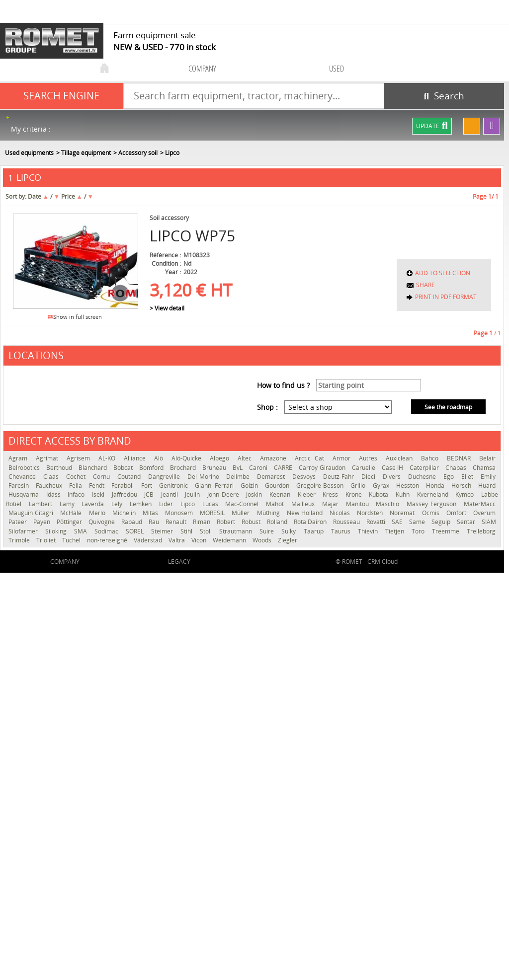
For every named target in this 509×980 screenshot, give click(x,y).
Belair (487, 458)
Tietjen (396, 531)
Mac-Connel (243, 504)
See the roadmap (448, 407)
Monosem (180, 513)
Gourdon (278, 486)
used (337, 68)
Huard (487, 486)
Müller (242, 513)
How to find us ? (283, 385)
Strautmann (237, 531)
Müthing (269, 513)
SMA (82, 531)
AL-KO (109, 458)
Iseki (99, 494)
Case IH (393, 468)
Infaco (77, 494)
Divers (393, 477)
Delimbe (239, 477)
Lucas (212, 504)
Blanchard (93, 468)
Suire (268, 531)
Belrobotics (25, 468)
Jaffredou (126, 494)
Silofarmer (24, 531)
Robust (252, 522)
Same (418, 522)
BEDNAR (461, 458)
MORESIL (213, 513)
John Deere (224, 494)
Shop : (267, 407)
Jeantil (171, 494)
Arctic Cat (311, 458)
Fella (77, 486)
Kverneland (434, 494)
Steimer (163, 531)
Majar (332, 504)
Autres (370, 458)
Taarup (315, 531)
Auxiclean (401, 458)
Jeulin (194, 494)
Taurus (342, 531)
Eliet (468, 477)
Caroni (259, 468)
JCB (150, 494)
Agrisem (80, 458)
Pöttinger (70, 522)
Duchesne (423, 477)
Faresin (20, 486)
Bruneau (215, 468)
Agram (20, 458)
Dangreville (165, 477)
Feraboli (124, 486)
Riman (202, 522)
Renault (177, 522)
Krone (355, 494)
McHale (72, 513)
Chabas (457, 468)
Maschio (389, 504)
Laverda (94, 504)
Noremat (403, 513)
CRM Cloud (382, 562)
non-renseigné (108, 540)
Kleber (308, 494)
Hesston (409, 486)
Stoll (207, 531)
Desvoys (305, 477)
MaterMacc (480, 504)
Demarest (272, 477)
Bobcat (124, 468)
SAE (398, 522)
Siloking (57, 531)
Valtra (177, 540)
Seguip (442, 522)
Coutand (130, 477)
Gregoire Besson (321, 486)
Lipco (189, 504)
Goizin (250, 486)
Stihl (188, 531)
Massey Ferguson (433, 504)
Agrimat (49, 458)
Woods (263, 540)
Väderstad (149, 540)
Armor (343, 458)
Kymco (466, 494)
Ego (450, 477)
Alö (160, 458)
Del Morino (205, 477)
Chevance (23, 477)
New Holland (306, 513)
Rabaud (132, 522)
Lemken (142, 504)
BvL (238, 468)
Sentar (467, 522)
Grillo (359, 486)
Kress (332, 494)
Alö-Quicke (188, 458)
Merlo (98, 513)
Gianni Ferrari (215, 486)
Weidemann (230, 540)
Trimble (20, 540)
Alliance (136, 458)
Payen (42, 522)
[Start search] (444, 96)
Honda (436, 486)
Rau (155, 522)
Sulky (290, 531)
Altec (246, 458)
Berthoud (60, 468)
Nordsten (371, 513)
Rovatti (377, 522)
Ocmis (432, 513)
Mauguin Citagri (32, 513)
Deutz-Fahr (340, 477)
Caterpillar (425, 468)
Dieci (370, 477)
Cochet (77, 477)
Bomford (152, 468)
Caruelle (364, 468)
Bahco (431, 458)
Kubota (380, 494)
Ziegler (288, 540)
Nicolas (341, 513)
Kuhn (404, 494)
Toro (419, 531)
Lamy (68, 504)
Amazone (275, 458)
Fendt (98, 486)
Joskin (255, 494)
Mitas (151, 513)
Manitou (359, 504)
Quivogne (102, 522)
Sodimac (108, 531)
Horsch (462, 486)
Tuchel (72, 540)
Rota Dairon (311, 522)
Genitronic (174, 486)
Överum (484, 513)
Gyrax (382, 486)
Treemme (447, 531)
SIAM (489, 522)
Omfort (457, 513)
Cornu (103, 477)
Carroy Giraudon (323, 468)
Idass (55, 494)
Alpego (221, 458)
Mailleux (304, 504)
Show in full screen (75, 317)
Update (432, 126)
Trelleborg (481, 531)
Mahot (276, 504)
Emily (488, 477)
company (202, 68)
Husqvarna (25, 494)
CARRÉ (284, 468)
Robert (227, 522)
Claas (52, 477)
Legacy (179, 562)
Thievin (369, 531)
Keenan (281, 494)
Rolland (278, 522)
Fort (148, 486)
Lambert (42, 504)
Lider (167, 504)
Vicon (200, 540)
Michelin (125, 513)
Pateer (18, 522)
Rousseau (347, 522)
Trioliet (47, 540)
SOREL (136, 531)
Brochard (184, 468)
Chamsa (484, 468)
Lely (118, 504)
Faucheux (50, 486)
